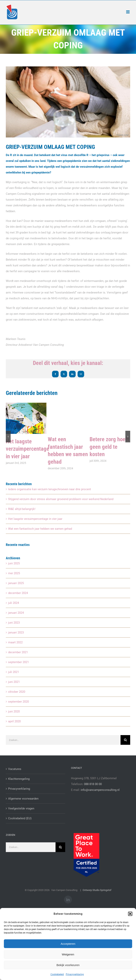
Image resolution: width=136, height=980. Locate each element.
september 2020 (18, 702)
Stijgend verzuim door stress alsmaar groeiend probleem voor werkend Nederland (61, 499)
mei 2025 (14, 573)
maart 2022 (15, 642)
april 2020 (14, 721)
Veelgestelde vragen (21, 808)
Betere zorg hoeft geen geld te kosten (109, 447)
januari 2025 (16, 583)
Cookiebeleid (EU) (20, 818)
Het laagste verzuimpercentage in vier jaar (27, 449)
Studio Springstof (102, 890)
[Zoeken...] (63, 740)
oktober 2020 (17, 692)
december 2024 (18, 593)
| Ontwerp (85, 890)
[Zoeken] (125, 740)
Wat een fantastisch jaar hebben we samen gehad (40, 529)
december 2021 (18, 652)
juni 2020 (14, 711)
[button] (130, 914)
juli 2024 (14, 603)
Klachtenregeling (19, 779)
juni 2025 (14, 563)
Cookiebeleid (57, 974)
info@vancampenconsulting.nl (100, 790)
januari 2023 (16, 632)
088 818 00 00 (93, 784)
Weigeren (68, 954)
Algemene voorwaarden (23, 799)
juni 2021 (14, 682)
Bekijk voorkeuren (68, 965)
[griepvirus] (68, 102)
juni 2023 (14, 623)
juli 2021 (14, 672)
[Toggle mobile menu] (128, 12)
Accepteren (68, 944)
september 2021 (18, 662)
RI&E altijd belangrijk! (22, 509)
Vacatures (15, 769)
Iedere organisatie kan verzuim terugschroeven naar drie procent (50, 489)
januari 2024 (16, 613)
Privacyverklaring (75, 974)
